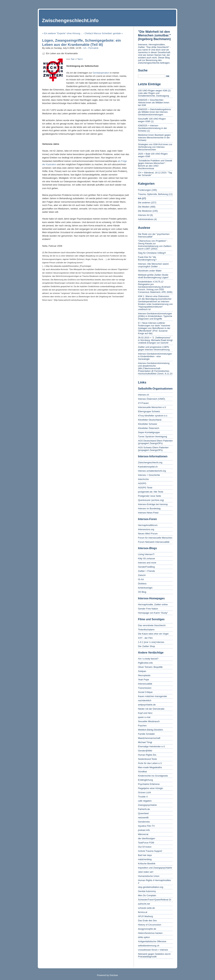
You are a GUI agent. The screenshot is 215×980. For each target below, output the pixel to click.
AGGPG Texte (145, 488)
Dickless (142, 584)
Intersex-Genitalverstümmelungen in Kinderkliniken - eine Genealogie (155, 356)
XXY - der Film (145, 638)
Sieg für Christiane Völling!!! (152, 253)
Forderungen (144, 190)
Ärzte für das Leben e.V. (150, 763)
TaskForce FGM (146, 843)
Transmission (145, 688)
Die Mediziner (145, 211)
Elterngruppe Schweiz (149, 411)
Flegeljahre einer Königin (151, 788)
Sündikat (142, 772)
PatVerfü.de (144, 809)
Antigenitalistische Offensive (152, 941)
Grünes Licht (144, 792)
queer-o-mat (144, 717)
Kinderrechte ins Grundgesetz (153, 776)
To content (186, 3)
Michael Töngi (145, 742)
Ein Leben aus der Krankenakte (62, 53)
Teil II (80, 59)
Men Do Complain (147, 895)
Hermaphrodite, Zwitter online (153, 604)
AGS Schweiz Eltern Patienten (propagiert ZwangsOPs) (153, 449)
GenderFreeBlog (146, 567)
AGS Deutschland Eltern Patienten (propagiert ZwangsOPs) (155, 442)
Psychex (142, 726)
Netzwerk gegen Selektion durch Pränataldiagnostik (154, 955)
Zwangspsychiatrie (147, 805)
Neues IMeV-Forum (148, 534)
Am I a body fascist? (148, 659)
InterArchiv (143, 479)
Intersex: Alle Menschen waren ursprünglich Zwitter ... (153, 265)
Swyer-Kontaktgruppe (149, 432)
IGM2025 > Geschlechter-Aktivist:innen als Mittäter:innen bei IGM (154, 103)
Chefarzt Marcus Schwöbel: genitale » (104, 33)
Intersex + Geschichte (149, 475)
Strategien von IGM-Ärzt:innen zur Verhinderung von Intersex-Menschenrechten (155, 147)
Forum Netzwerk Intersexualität (154, 542)
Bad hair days (145, 855)
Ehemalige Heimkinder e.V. (152, 746)
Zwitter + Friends (146, 571)
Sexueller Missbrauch (149, 721)
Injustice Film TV (146, 826)
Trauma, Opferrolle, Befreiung (153, 194)
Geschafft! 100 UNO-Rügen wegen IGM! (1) (152, 120)
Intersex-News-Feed (148, 513)
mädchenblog (145, 859)
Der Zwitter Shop (147, 646)
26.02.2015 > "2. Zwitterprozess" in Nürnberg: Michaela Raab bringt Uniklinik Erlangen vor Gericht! (155, 340)
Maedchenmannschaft (149, 738)
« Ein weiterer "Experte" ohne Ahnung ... (62, 33)
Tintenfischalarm (146, 630)
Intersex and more (147, 563)
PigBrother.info (145, 663)
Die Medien (144, 207)
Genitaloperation (101, 73)
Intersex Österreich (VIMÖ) (151, 399)
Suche (143, 70)
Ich (85, 48)
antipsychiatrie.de (147, 705)
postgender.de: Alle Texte (151, 492)
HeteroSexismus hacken (150, 933)
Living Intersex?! (146, 554)
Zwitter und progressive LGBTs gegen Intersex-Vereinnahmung (154, 348)
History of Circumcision (150, 925)
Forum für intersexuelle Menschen (155, 538)
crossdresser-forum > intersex (153, 950)
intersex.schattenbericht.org (152, 471)
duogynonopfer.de (147, 929)
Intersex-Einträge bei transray (153, 504)
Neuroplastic (144, 675)
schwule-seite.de (146, 908)
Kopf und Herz (145, 713)
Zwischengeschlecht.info (70, 20)
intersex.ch (143, 395)
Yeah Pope (143, 680)
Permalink (93, 48)
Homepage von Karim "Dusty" (153, 613)
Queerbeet (143, 813)
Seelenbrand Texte (147, 759)
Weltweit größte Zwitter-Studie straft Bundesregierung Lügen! (153, 276)
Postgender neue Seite (149, 496)
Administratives (146, 219)
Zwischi (142, 575)
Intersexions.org (146, 529)
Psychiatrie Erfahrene (149, 784)
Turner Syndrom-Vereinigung (152, 437)
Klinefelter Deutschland (150, 420)
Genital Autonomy (147, 891)
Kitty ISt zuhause (147, 558)
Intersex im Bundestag (149, 508)
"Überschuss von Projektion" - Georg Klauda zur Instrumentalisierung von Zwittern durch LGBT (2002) (155, 245)
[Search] (152, 76)
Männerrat (143, 834)
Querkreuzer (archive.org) (151, 500)
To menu (198, 3)
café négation (145, 801)
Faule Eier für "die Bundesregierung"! (147, 258)
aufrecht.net (144, 904)
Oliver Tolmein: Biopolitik (150, 667)
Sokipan (142, 671)
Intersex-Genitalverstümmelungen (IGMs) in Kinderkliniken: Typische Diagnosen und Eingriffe (155, 316)
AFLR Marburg (145, 916)
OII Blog (142, 592)
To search (209, 3)
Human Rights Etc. (147, 755)
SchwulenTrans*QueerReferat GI (155, 900)
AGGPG (142, 483)
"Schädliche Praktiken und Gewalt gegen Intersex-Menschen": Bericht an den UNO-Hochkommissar (155, 164)
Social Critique (145, 692)
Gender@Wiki (145, 751)
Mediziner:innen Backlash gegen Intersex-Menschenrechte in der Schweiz (154, 138)
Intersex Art (144, 215)
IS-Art (141, 579)
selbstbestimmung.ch (149, 946)
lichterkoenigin (145, 588)
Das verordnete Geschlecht (152, 625)
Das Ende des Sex (147, 921)
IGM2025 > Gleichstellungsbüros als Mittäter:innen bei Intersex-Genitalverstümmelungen (154, 112)
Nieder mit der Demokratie (151, 709)
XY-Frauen (143, 403)
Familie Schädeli (146, 734)
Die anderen (144, 203)
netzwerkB (143, 818)
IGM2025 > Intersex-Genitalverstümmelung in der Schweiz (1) (152, 128)
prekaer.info (144, 830)
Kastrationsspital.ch (148, 467)
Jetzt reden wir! (146, 872)
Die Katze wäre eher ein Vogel (153, 634)
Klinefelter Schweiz (148, 424)
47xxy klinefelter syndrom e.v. (153, 416)
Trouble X (143, 797)
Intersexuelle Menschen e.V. (152, 407)
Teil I (73, 59)
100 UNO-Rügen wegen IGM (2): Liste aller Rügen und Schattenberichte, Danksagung (155, 93)
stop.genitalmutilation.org (151, 887)
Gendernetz (144, 822)
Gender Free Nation (148, 609)
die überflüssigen (147, 838)
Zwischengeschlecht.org (150, 462)
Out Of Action (145, 847)
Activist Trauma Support (150, 851)
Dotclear (114, 975)
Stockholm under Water (150, 271)
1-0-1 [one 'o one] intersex (151, 642)
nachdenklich (145, 700)
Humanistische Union (149, 876)
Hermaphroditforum (148, 525)
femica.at (143, 912)
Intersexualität (145, 684)
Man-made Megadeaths (150, 767)
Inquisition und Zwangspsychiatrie (155, 868)
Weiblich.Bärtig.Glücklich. (151, 730)
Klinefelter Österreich (149, 428)
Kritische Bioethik (147, 864)
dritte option (144, 937)
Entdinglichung (145, 780)
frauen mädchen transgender (153, 696)
